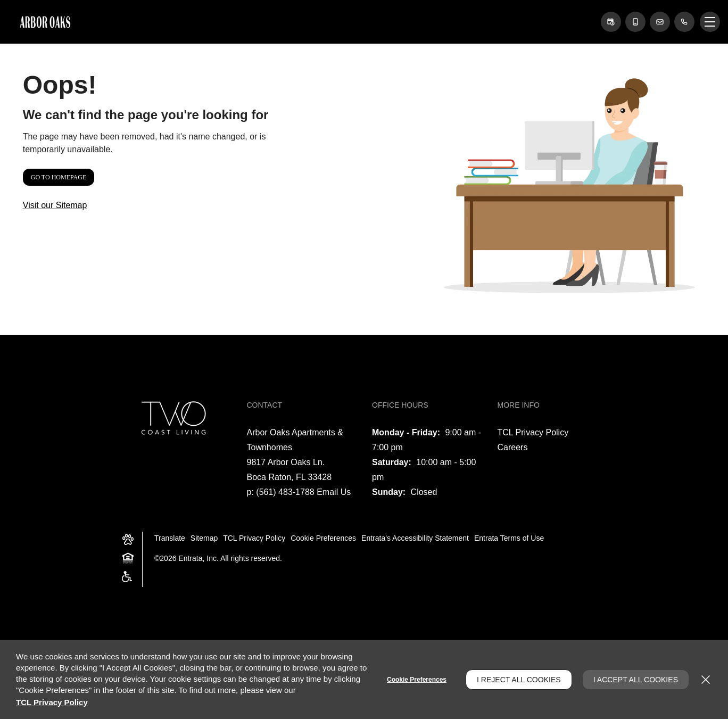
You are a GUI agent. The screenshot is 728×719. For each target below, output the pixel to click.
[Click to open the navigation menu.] (710, 22)
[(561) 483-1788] (684, 22)
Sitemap (204, 538)
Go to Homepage (59, 177)
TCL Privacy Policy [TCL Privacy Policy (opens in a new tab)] (52, 702)
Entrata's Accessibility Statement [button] (415, 538)
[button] (611, 22)
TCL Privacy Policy (533, 432)
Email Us (334, 492)
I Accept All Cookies (636, 680)
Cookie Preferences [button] (323, 538)
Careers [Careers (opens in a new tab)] (513, 447)
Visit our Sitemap (55, 205)
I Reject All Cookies (519, 680)
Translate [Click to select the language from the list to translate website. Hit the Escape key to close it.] (170, 538)
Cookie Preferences (417, 680)
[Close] (706, 680)
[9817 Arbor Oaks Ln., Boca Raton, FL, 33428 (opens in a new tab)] (289, 470)
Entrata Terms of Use (509, 538)
